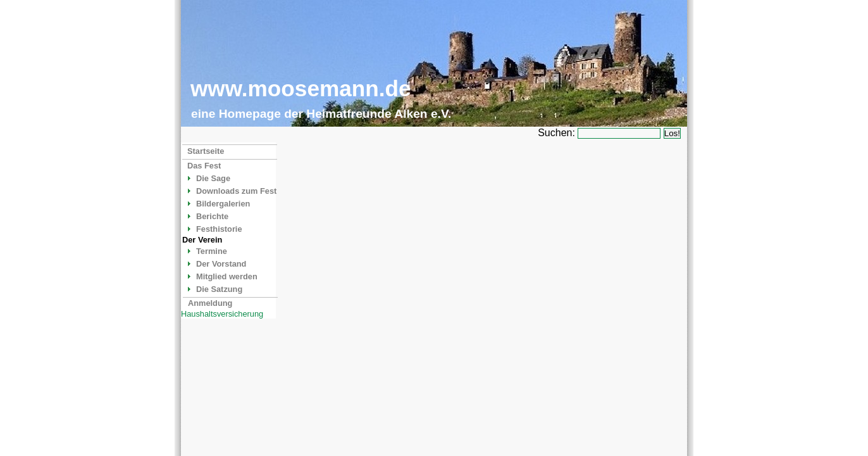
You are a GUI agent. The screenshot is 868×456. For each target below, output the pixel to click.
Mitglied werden (227, 276)
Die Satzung (219, 289)
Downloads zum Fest (236, 191)
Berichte (212, 216)
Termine (212, 251)
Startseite (206, 151)
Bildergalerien (223, 204)
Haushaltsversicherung (222, 314)
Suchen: (556, 133)
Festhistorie (219, 229)
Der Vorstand (221, 264)
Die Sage (213, 178)
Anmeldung (210, 303)
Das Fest (204, 166)
